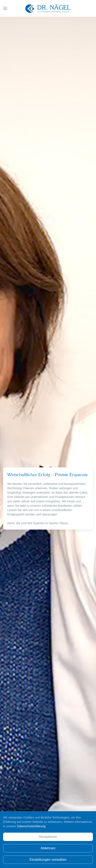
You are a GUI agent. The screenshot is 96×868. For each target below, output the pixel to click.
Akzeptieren (48, 837)
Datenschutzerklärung (31, 826)
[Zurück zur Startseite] (48, 8)
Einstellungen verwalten (48, 860)
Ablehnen (48, 848)
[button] (5, 8)
